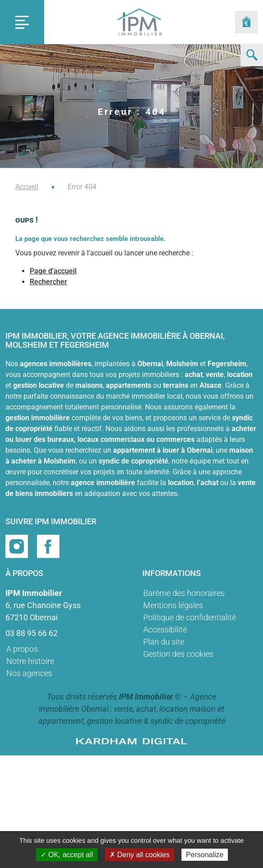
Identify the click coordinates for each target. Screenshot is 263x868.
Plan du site (164, 642)
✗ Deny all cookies (140, 855)
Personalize (205, 855)
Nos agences (29, 673)
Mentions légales (173, 605)
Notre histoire (30, 661)
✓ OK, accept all (67, 855)
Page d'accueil (53, 271)
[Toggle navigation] (22, 22)
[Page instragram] (18, 546)
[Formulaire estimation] (246, 22)
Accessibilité (165, 629)
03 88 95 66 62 (32, 633)
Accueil (27, 187)
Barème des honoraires (184, 593)
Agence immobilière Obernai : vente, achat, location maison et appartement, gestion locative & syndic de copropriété (132, 709)
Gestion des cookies (178, 654)
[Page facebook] (48, 546)
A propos (22, 649)
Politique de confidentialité (190, 617)
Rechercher (48, 282)
